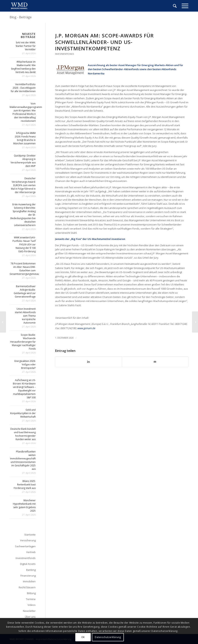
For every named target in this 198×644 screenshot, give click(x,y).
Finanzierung (28, 576)
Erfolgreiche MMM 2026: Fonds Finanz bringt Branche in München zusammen (24, 138)
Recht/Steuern (27, 587)
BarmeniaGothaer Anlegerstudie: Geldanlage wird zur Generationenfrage (25, 291)
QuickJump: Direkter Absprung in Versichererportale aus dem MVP (23, 161)
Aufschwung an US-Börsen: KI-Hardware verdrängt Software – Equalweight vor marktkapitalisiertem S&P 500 (24, 389)
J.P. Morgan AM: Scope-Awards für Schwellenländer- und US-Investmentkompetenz (104, 42)
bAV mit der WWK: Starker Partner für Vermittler (26, 46)
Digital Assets (28, 564)
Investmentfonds (65, 54)
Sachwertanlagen (25, 546)
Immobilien (29, 581)
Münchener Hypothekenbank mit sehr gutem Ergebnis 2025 (24, 506)
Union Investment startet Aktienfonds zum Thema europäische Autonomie (25, 316)
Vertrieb (31, 552)
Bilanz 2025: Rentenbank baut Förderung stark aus (25, 485)
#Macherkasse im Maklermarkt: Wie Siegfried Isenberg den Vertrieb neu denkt (23, 67)
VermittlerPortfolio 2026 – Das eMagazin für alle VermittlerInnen (23, 88)
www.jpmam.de (86, 328)
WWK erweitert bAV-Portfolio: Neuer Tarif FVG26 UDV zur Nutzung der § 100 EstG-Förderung (24, 244)
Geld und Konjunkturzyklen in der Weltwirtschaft (23, 413)
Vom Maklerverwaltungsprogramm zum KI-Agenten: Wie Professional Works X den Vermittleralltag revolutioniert (26, 112)
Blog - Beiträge (21, 17)
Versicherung (28, 540)
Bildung (31, 593)
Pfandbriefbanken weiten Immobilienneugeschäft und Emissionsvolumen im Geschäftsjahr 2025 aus (23, 460)
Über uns (30, 617)
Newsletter (29, 611)
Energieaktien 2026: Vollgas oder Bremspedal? (25, 364)
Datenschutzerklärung (108, 637)
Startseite (30, 535)
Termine (31, 599)
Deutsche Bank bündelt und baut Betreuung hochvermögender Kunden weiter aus (23, 434)
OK (83, 637)
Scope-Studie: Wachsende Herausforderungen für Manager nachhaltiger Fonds (23, 342)
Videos (32, 605)
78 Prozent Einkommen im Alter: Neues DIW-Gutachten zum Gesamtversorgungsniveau (24, 269)
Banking (31, 570)
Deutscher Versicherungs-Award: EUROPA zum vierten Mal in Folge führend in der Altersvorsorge (23, 185)
